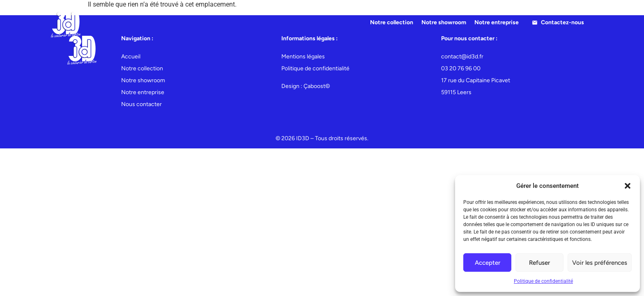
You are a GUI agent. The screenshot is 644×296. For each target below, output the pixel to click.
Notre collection (392, 22)
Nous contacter (141, 104)
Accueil (131, 57)
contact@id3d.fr (462, 57)
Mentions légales (303, 57)
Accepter (488, 263)
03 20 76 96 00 (461, 68)
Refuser (539, 263)
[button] (628, 186)
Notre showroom (444, 22)
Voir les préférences (600, 263)
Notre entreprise (497, 22)
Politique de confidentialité (543, 281)
